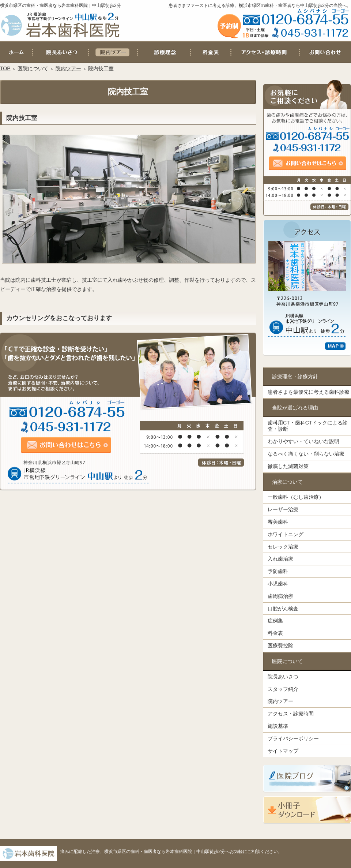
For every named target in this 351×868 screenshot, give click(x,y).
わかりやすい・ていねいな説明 (303, 441)
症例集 (275, 621)
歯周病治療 (280, 596)
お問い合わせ (325, 52)
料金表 (275, 633)
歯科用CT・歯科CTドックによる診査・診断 (308, 426)
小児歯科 (278, 584)
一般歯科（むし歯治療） (296, 497)
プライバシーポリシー (293, 738)
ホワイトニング (286, 534)
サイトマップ (283, 751)
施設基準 (278, 726)
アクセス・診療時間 (291, 714)
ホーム (16, 52)
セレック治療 (283, 547)
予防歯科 (278, 571)
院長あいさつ (283, 677)
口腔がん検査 (283, 609)
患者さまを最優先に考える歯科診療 (309, 392)
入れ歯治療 (280, 559)
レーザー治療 (283, 509)
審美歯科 (278, 522)
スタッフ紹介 (283, 689)
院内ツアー (280, 701)
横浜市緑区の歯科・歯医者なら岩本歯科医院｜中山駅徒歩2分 (61, 5)
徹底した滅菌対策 (288, 466)
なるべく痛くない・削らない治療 (306, 454)
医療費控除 (280, 646)
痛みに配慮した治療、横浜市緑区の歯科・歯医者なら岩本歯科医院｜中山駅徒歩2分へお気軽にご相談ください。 (171, 852)
